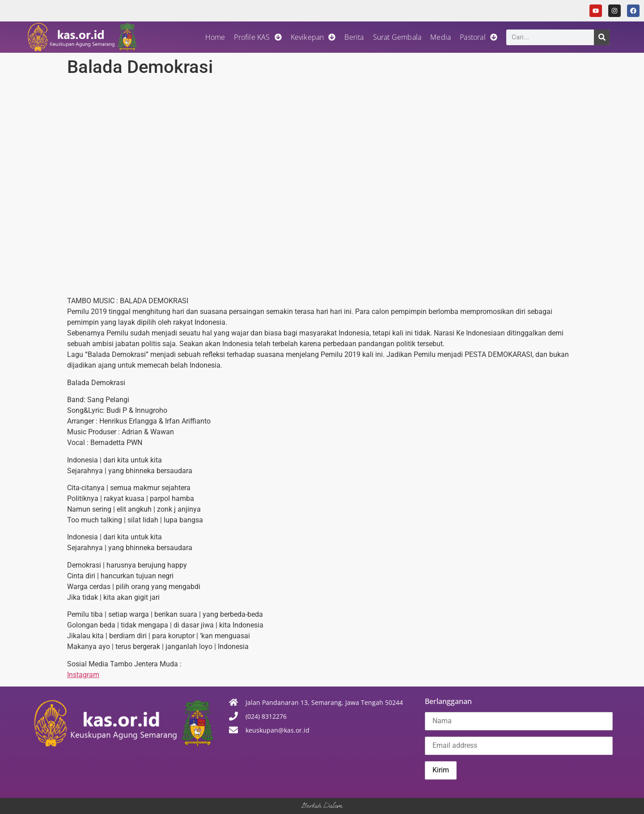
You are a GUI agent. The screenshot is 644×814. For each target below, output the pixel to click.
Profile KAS (258, 37)
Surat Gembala (397, 37)
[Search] (602, 37)
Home (215, 37)
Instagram (83, 675)
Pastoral (479, 37)
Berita (354, 37)
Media (441, 37)
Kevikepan (313, 37)
